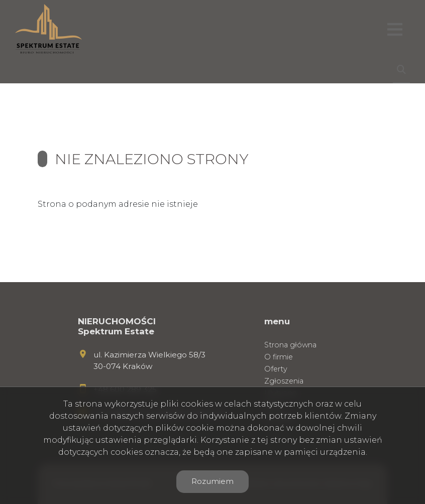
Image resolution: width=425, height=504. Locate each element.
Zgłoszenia (284, 381)
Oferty (276, 369)
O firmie (279, 357)
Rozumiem (212, 481)
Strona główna (290, 345)
